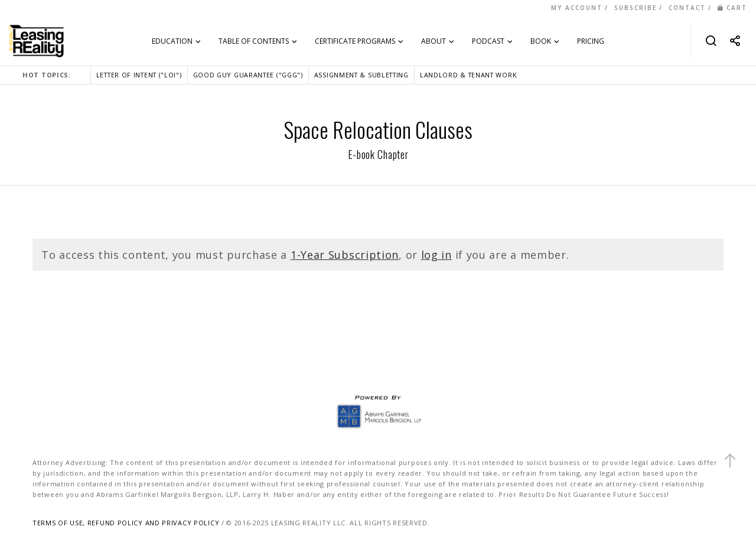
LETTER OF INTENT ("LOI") (139, 75)
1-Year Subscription (345, 255)
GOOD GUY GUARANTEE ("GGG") (248, 75)
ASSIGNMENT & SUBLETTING (361, 75)
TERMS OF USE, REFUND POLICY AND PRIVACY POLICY (126, 523)
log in (436, 255)
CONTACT (687, 8)
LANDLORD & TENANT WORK (468, 75)
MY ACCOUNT (577, 8)
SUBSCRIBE (636, 8)
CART (732, 8)
